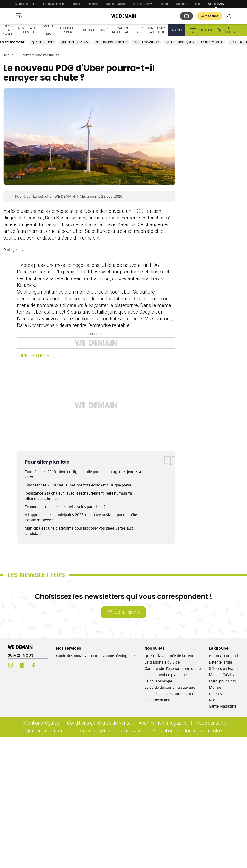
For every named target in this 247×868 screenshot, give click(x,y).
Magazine (201, 30)
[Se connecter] (229, 16)
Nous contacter (212, 723)
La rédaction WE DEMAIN (54, 196)
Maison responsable (122, 30)
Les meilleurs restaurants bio (169, 694)
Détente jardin (221, 662)
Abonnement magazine (163, 723)
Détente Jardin (115, 4)
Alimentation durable (28, 30)
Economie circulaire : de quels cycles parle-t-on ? (65, 507)
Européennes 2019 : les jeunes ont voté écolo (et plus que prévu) (79, 485)
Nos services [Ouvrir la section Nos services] (69, 648)
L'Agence (177, 30)
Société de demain (48, 30)
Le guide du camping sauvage (170, 687)
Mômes (94, 4)
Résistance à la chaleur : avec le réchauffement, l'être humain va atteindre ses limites (78, 496)
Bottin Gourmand (223, 656)
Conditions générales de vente (99, 723)
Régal (165, 4)
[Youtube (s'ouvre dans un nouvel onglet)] (45, 665)
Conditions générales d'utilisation (110, 730)
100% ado (140, 30)
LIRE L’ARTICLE (34, 356)
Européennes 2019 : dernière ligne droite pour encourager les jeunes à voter (83, 474)
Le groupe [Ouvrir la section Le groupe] (219, 648)
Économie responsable (68, 30)
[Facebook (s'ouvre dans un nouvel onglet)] (34, 665)
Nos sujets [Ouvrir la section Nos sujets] (155, 648)
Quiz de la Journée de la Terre (169, 656)
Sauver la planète (8, 30)
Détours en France (188, 4)
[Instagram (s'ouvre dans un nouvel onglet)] (11, 665)
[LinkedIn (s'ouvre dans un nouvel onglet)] (22, 665)
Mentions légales (41, 723)
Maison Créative (143, 4)
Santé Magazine (53, 4)
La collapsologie (158, 681)
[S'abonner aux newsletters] (186, 16)
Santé (104, 30)
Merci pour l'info (25, 4)
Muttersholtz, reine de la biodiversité (195, 42)
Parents (76, 4)
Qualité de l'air (43, 42)
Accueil (9, 55)
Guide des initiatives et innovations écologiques (96, 656)
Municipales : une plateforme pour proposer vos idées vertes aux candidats (79, 531)
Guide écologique (229, 30)
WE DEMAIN (216, 4)
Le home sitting (157, 700)
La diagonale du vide (162, 662)
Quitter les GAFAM (75, 42)
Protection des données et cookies (189, 730)
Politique (88, 30)
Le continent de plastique (166, 675)
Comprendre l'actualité (157, 30)
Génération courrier (111, 42)
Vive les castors (146, 42)
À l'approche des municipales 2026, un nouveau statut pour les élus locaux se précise (81, 517)
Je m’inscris (123, 612)
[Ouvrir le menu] (19, 16)
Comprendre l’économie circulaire (173, 668)
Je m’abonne (210, 16)
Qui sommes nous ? (47, 730)
